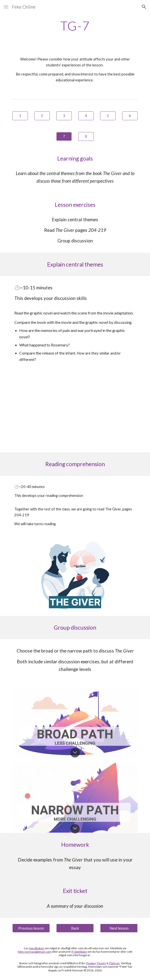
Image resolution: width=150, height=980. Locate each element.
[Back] (75, 928)
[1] (20, 116)
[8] (86, 136)
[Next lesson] (119, 928)
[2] (42, 116)
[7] (64, 136)
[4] (86, 116)
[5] (108, 116)
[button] (6, 7)
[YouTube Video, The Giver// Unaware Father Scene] (75, 412)
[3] (64, 116)
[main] (75, 26)
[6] (130, 116)
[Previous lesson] (31, 928)
